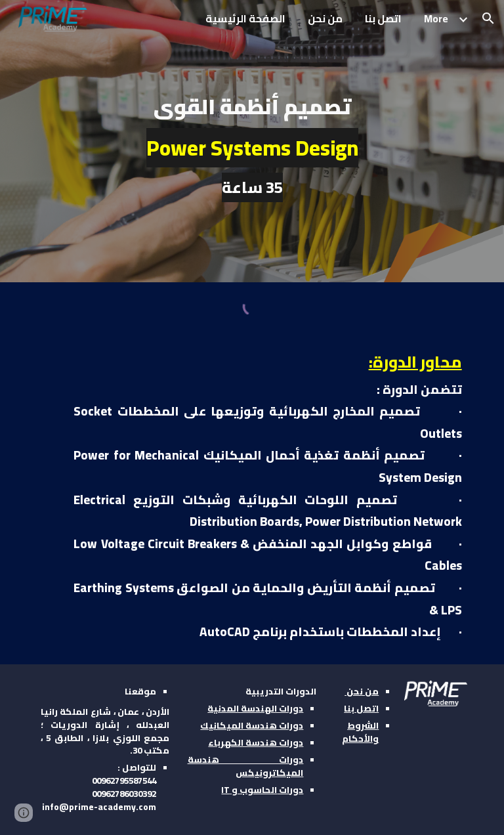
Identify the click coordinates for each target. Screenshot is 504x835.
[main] (252, 141)
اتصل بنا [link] (383, 18)
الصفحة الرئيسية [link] (245, 18)
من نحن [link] (325, 18)
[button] (488, 18)
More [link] (436, 18)
